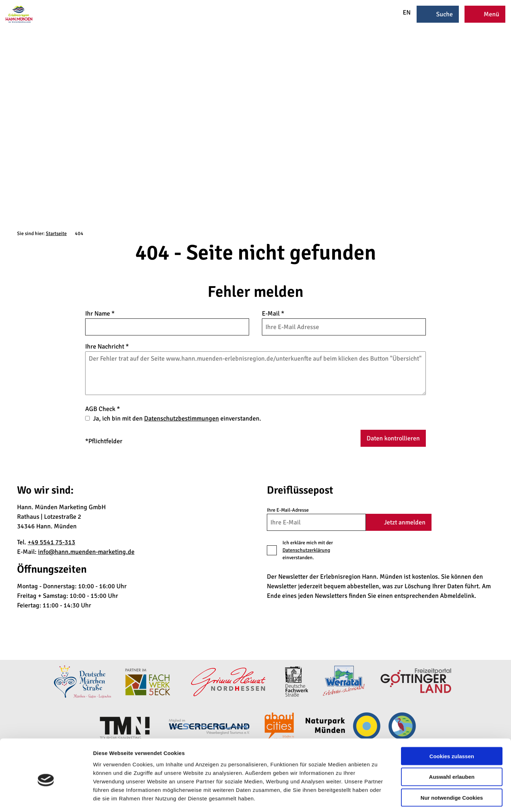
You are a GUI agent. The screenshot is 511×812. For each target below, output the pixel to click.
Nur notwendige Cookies (452, 767)
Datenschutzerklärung (306, 550)
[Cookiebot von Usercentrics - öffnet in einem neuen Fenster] (46, 798)
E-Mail (273, 313)
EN (402, 13)
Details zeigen (377, 798)
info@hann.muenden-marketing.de (86, 552)
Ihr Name (100, 313)
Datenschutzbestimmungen (182, 418)
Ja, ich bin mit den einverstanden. (177, 418)
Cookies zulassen (452, 725)
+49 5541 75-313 (51, 542)
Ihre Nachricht (107, 346)
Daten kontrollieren (393, 438)
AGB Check (103, 409)
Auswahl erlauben (452, 746)
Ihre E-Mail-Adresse (288, 510)
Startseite (56, 233)
